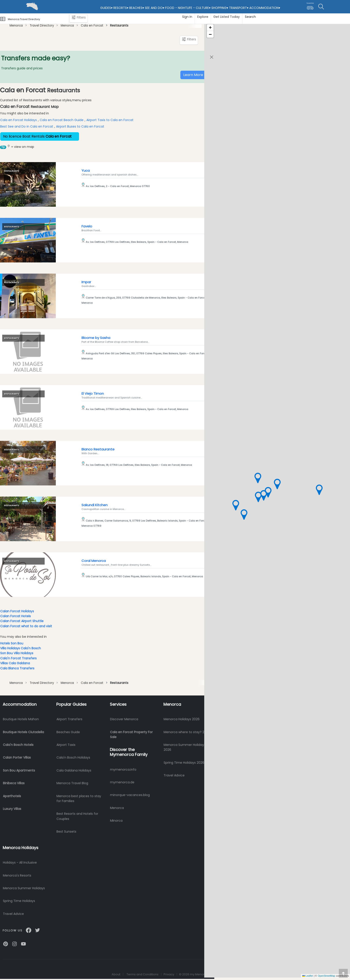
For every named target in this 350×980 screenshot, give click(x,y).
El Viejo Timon (93, 393)
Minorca (116, 821)
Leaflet (308, 976)
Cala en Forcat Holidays (19, 120)
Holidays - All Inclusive (20, 862)
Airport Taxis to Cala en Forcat (110, 120)
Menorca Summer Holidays (24, 888)
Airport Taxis (66, 745)
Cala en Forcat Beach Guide (62, 120)
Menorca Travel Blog (72, 783)
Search (250, 17)
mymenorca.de (122, 782)
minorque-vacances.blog (130, 795)
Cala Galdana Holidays (74, 770)
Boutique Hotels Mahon (21, 719)
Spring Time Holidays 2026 (184, 763)
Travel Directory (41, 26)
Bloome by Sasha (96, 338)
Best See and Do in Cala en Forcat (27, 126)
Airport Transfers (69, 719)
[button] (277, 484)
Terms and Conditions (143, 974)
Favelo (87, 226)
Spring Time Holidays (19, 901)
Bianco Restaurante (98, 449)
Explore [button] (203, 17)
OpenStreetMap (327, 976)
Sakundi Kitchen (95, 505)
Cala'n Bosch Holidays (73, 757)
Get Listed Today (227, 17)
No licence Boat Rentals (40, 136)
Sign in (187, 17)
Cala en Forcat (92, 26)
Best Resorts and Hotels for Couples (77, 816)
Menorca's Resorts (17, 875)
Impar (86, 282)
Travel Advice (174, 775)
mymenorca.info (123, 770)
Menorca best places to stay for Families (79, 798)
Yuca (86, 170)
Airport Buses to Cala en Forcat (80, 126)
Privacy (169, 974)
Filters (79, 18)
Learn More (193, 75)
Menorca (16, 26)
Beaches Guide (68, 732)
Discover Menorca (124, 719)
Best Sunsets (66, 831)
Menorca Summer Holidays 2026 (185, 747)
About (116, 974)
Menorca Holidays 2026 (182, 719)
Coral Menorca (94, 561)
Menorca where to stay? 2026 (187, 732)
